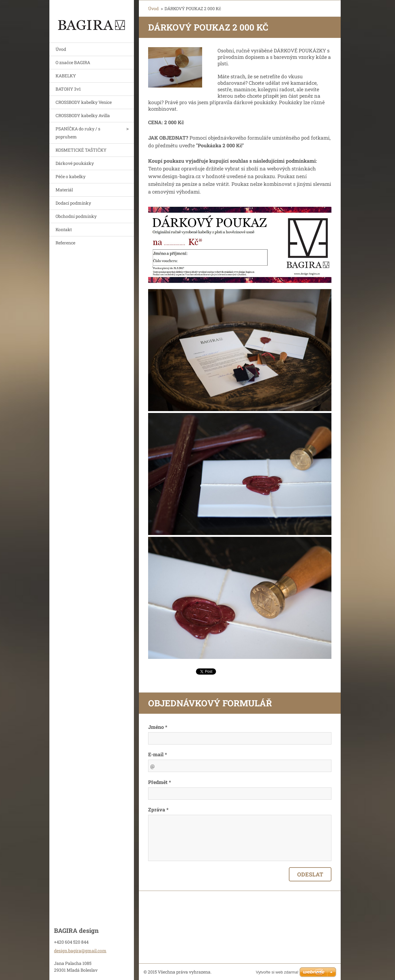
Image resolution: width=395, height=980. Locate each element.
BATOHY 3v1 (68, 89)
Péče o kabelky (71, 176)
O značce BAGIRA (73, 62)
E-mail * (158, 754)
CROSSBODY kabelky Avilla (83, 115)
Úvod (61, 49)
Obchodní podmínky (76, 216)
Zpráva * (158, 809)
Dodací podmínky (73, 203)
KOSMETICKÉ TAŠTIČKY (81, 150)
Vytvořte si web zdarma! (277, 972)
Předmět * (160, 782)
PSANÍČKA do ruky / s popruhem (78, 133)
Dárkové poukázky (75, 163)
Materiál (64, 190)
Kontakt (64, 229)
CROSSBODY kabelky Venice (84, 102)
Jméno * (158, 727)
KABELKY (66, 76)
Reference (65, 243)
